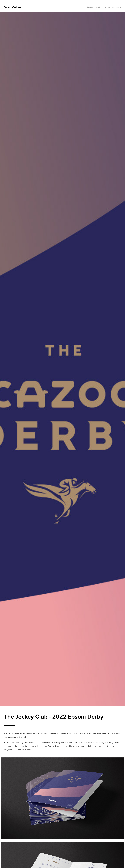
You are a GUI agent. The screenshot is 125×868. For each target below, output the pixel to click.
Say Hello (116, 7)
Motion (99, 7)
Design (90, 7)
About (107, 7)
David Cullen (12, 7)
